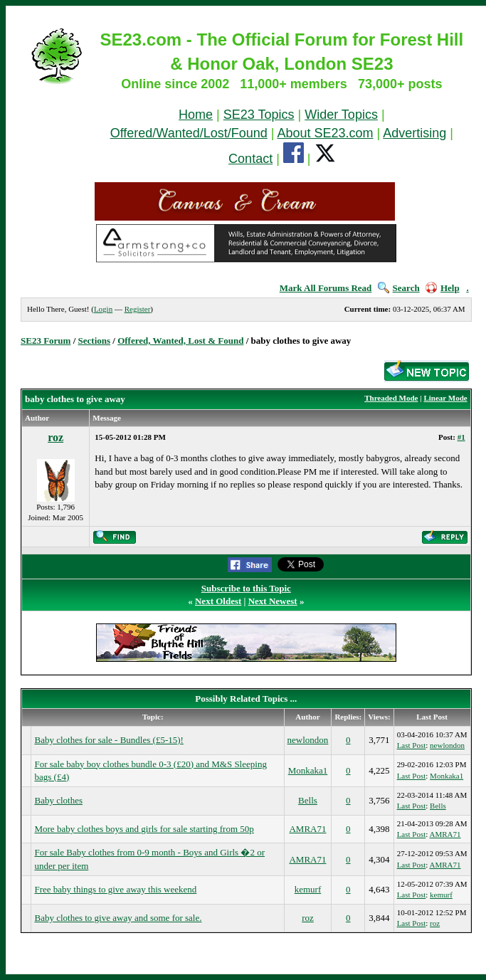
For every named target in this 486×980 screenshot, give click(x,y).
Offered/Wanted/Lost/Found (189, 133)
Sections (95, 341)
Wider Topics (341, 115)
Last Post (412, 745)
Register (138, 309)
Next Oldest (218, 601)
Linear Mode (445, 398)
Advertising (414, 133)
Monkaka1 (308, 770)
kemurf (308, 889)
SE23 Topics (259, 115)
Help (443, 288)
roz (56, 437)
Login (103, 309)
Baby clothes (58, 800)
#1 (461, 437)
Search (399, 288)
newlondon (308, 740)
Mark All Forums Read (326, 288)
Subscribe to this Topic (246, 588)
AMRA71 (307, 829)
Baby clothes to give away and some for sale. (118, 918)
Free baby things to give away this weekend (115, 889)
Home (196, 115)
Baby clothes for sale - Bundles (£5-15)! (109, 740)
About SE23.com (325, 133)
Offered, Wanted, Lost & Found (180, 341)
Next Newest (273, 601)
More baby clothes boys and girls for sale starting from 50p (144, 829)
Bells (308, 800)
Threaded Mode (391, 398)
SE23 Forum (46, 341)
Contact (250, 159)
